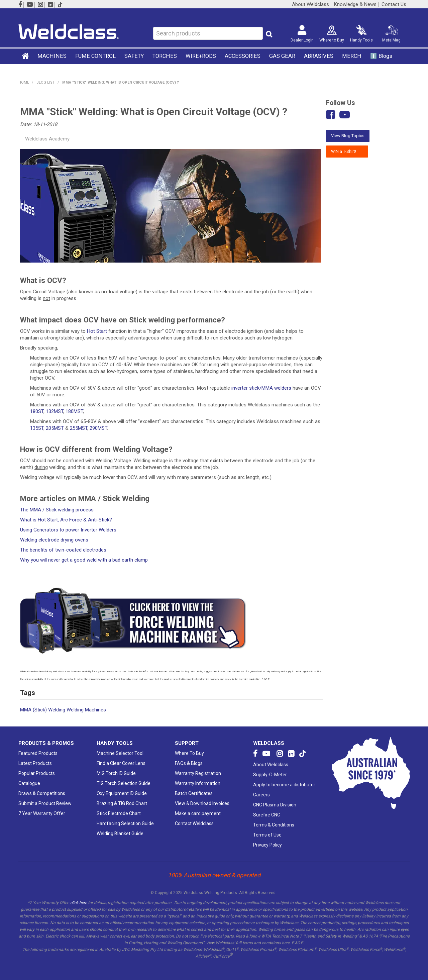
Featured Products (38, 753)
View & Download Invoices (202, 803)
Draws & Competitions (42, 793)
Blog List (46, 82)
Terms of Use (267, 835)
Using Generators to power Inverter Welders (68, 530)
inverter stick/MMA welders (261, 388)
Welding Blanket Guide (120, 834)
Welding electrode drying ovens (54, 540)
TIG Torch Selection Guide (124, 783)
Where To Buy (189, 753)
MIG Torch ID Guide (116, 773)
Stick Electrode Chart (119, 813)
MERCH (352, 56)
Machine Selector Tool (120, 753)
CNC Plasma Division (275, 805)
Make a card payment (198, 813)
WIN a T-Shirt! (347, 151)
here (286, 943)
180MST (74, 411)
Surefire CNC (267, 815)
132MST (55, 411)
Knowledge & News (355, 5)
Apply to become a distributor (284, 785)
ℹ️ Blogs (381, 56)
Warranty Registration (198, 773)
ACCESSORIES (243, 56)
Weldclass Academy (47, 139)
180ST (37, 411)
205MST (55, 428)
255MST (79, 428)
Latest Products (35, 763)
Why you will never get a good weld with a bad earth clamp (84, 560)
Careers (261, 795)
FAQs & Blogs (189, 763)
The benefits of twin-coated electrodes (63, 550)
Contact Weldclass (194, 823)
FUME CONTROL (95, 56)
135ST (37, 428)
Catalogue (29, 783)
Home (26, 56)
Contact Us (394, 5)
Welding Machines (86, 710)
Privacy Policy (267, 845)
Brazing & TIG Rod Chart (122, 803)
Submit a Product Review (45, 803)
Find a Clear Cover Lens (121, 763)
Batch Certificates (194, 793)
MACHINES (52, 56)
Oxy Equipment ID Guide (122, 793)
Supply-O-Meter (270, 775)
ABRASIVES (319, 56)
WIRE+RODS (201, 56)
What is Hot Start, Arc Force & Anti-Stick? (66, 520)
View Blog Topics (348, 136)
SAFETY (134, 56)
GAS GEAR (282, 56)
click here (79, 903)
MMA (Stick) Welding (43, 710)
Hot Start (97, 331)
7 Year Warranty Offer (42, 813)
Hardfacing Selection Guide (125, 823)
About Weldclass (310, 5)
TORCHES (165, 56)
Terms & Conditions (274, 825)
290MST (98, 428)
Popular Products (37, 773)
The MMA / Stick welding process (57, 510)
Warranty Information (198, 783)
